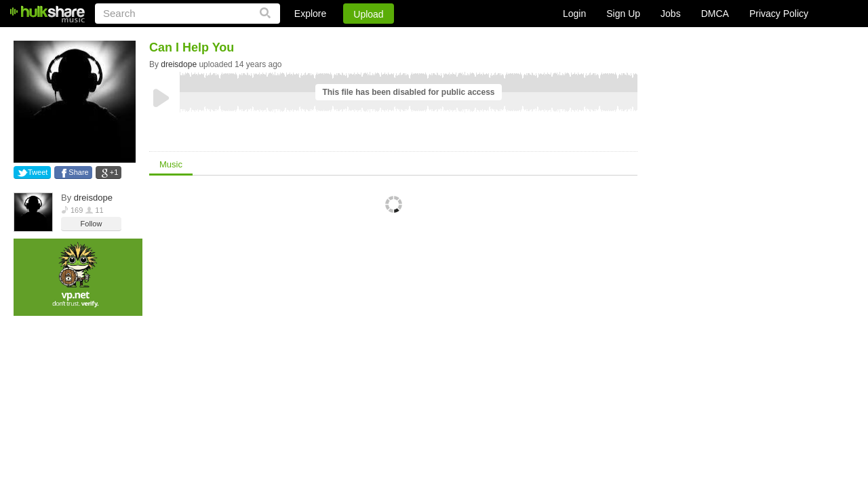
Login (574, 14)
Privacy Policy (779, 14)
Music (171, 164)
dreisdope (93, 198)
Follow (92, 224)
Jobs (671, 14)
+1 (114, 172)
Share (78, 172)
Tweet (38, 172)
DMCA (715, 14)
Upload (368, 14)
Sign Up (623, 14)
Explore (310, 14)
